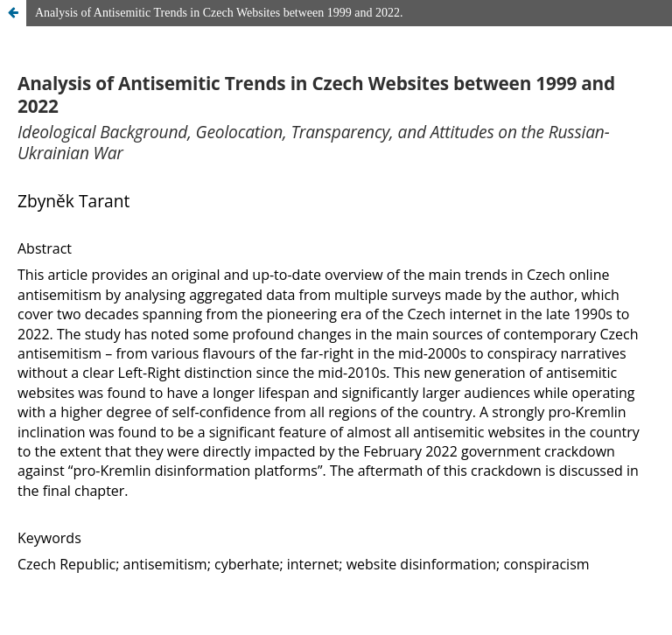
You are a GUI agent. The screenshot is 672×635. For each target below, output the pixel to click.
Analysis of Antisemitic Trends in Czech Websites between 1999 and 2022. (219, 13)
